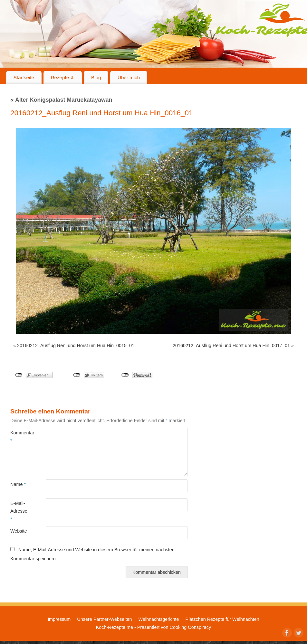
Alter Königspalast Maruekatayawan (61, 100)
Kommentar (19, 437)
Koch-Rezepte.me (115, 627)
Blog (96, 77)
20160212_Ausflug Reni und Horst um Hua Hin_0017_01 (231, 346)
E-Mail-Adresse (19, 511)
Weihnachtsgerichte (158, 619)
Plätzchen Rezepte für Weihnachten (222, 619)
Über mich (129, 77)
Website (19, 531)
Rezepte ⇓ (63, 77)
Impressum (59, 619)
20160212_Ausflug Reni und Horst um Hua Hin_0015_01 (76, 346)
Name (18, 484)
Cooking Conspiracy (190, 627)
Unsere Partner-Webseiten (104, 619)
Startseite (24, 77)
